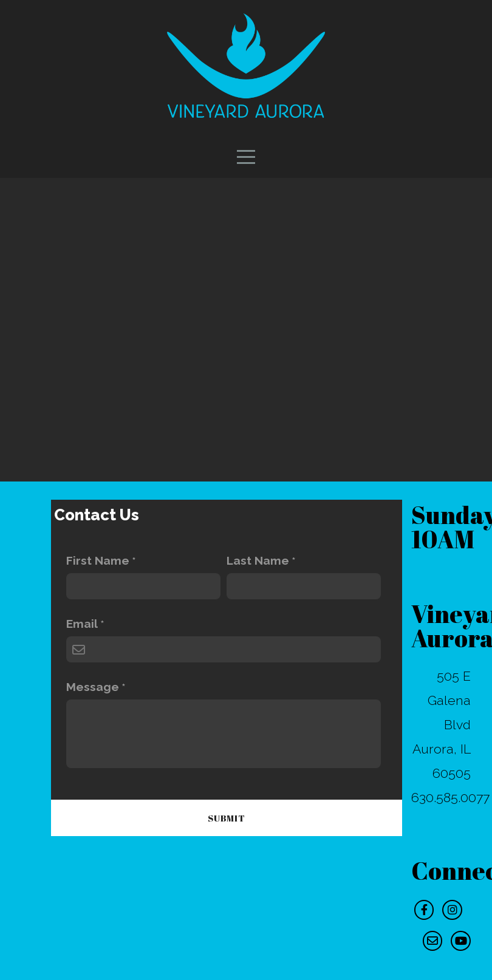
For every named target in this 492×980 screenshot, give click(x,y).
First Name (98, 561)
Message (93, 687)
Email (82, 624)
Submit (227, 818)
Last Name (258, 561)
